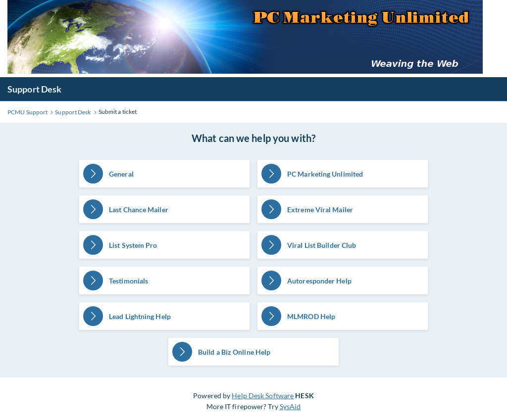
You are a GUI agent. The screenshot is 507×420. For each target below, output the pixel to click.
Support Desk (34, 89)
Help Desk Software (263, 396)
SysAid (290, 406)
